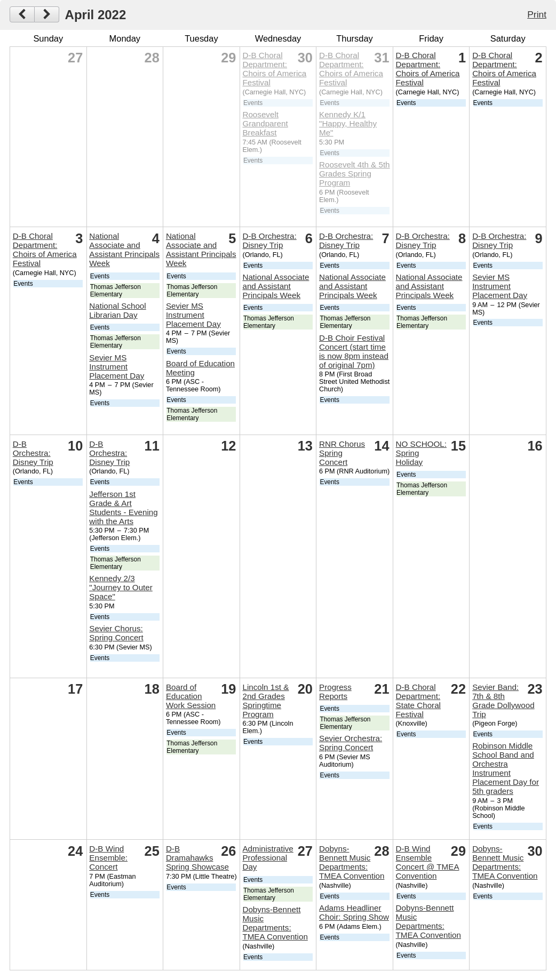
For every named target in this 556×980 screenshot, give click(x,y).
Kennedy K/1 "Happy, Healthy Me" (348, 123)
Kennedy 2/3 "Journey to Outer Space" (121, 587)
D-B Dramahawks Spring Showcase (197, 858)
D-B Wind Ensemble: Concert (108, 858)
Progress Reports (335, 692)
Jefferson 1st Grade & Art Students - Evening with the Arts (123, 508)
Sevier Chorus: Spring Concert (116, 633)
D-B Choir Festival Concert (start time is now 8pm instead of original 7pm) (354, 351)
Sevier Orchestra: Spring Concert (351, 743)
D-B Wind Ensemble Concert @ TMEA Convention (428, 862)
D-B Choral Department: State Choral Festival (418, 701)
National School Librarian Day (117, 310)
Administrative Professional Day (268, 858)
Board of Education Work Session (191, 696)
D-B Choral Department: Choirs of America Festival (274, 69)
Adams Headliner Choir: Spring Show (354, 912)
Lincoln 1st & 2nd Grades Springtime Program (265, 701)
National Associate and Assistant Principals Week (124, 250)
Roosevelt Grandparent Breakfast (265, 123)
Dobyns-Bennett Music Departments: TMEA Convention (275, 923)
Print (537, 14)
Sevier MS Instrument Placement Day (117, 367)
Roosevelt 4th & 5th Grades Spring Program (355, 174)
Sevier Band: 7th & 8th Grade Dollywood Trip (503, 701)
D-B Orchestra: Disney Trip (269, 240)
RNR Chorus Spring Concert (342, 453)
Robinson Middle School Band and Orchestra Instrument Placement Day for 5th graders (506, 768)
